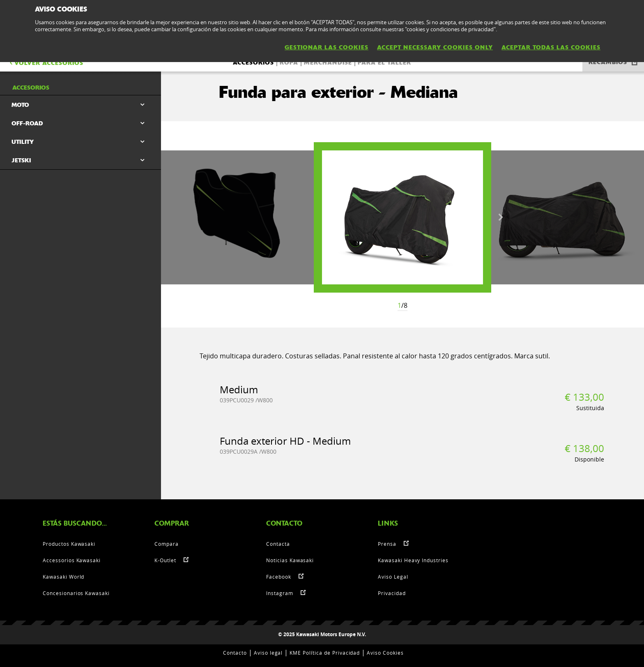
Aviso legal (268, 653)
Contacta (278, 544)
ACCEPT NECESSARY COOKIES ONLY (435, 47)
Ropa (289, 62)
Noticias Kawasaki (290, 560)
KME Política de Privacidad (325, 653)
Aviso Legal (393, 577)
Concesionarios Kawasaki (76, 593)
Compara (167, 544)
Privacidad (392, 593)
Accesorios (253, 62)
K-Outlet (165, 560)
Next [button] (501, 217)
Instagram (280, 593)
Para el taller (384, 62)
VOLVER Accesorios (46, 63)
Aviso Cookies (385, 653)
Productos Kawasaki (69, 544)
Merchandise (328, 62)
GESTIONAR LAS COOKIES (327, 47)
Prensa (387, 544)
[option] (402, 217)
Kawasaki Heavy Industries (413, 560)
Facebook (279, 577)
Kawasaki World (63, 577)
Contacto (235, 653)
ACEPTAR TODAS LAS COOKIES (551, 47)
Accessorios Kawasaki (72, 560)
